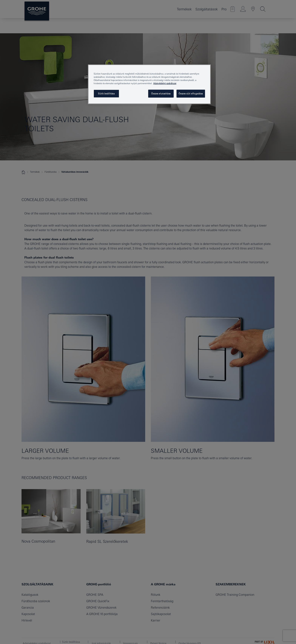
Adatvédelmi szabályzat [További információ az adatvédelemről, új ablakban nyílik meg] (165, 83)
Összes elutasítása (161, 94)
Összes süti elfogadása (191, 94)
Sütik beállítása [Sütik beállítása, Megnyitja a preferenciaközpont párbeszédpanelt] (106, 94)
